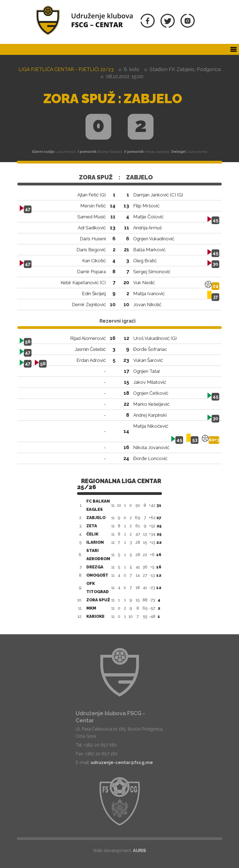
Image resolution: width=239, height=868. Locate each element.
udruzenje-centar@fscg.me (122, 763)
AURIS (140, 851)
